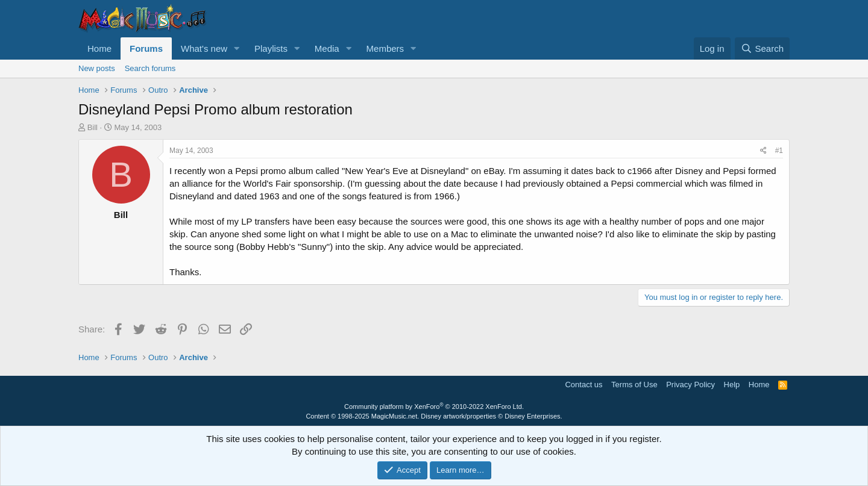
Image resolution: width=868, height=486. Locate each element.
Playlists (271, 48)
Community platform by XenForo (434, 407)
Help (732, 385)
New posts (97, 68)
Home (99, 48)
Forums (146, 48)
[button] (237, 48)
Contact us (583, 385)
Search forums (150, 68)
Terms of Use (634, 385)
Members (385, 48)
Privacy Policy (690, 385)
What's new (204, 48)
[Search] (762, 48)
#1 (779, 151)
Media (327, 48)
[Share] (763, 151)
